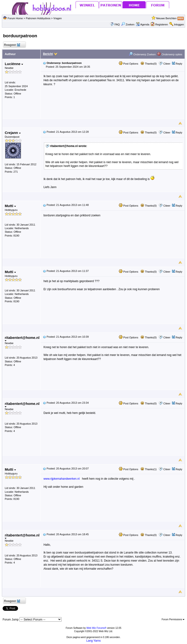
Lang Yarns (93, 641)
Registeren (162, 24)
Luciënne (14, 64)
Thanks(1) (149, 469)
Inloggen (179, 24)
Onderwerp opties (170, 54)
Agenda (143, 24)
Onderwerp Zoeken (142, 54)
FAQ (117, 24)
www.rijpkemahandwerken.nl (62, 479)
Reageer (12, 45)
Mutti (10, 206)
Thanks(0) (149, 64)
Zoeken (128, 24)
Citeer (167, 64)
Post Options (129, 64)
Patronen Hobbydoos (38, 18)
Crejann (13, 133)
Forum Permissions (173, 619)
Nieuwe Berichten (166, 18)
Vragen (58, 18)
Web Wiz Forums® (96, 628)
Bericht (48, 54)
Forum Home (15, 18)
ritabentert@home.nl (22, 339)
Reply (179, 64)
